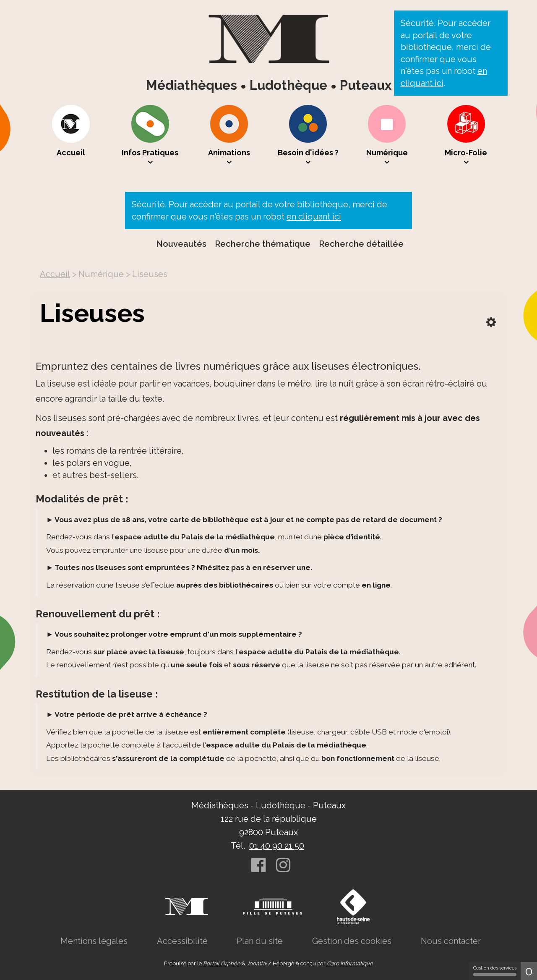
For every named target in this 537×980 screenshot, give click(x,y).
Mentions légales (94, 941)
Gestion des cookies (352, 941)
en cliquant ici (314, 217)
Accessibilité (182, 941)
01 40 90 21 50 (277, 846)
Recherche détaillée (361, 244)
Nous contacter (451, 941)
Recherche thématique (263, 244)
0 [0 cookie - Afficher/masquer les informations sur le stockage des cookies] (529, 971)
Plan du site (260, 941)
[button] (150, 136)
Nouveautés (181, 244)
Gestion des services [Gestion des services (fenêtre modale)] (495, 971)
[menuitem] (71, 136)
